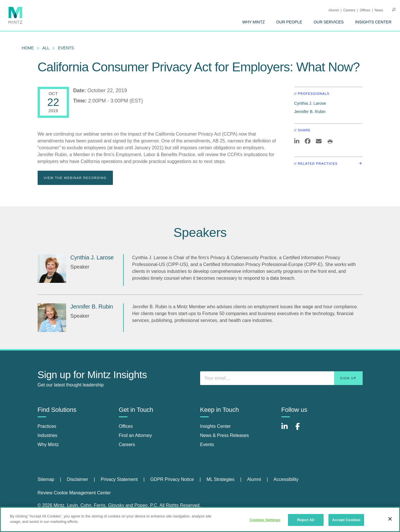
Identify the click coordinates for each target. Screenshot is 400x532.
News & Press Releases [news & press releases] (225, 435)
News (379, 10)
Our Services (329, 22)
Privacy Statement (119, 479)
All (46, 48)
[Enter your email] (281, 378)
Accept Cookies (346, 520)
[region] (200, 519)
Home (28, 48)
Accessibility (286, 479)
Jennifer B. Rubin (310, 112)
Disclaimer (77, 479)
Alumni (334, 10)
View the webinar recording (75, 178)
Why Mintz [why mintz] (48, 445)
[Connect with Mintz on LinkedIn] (287, 429)
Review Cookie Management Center (74, 493)
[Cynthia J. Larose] (52, 269)
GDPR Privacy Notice (172, 479)
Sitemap (46, 479)
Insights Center (373, 22)
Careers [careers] (127, 445)
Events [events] (207, 445)
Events (66, 48)
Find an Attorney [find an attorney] (136, 435)
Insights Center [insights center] (216, 426)
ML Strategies (220, 479)
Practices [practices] (47, 426)
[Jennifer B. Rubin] (52, 318)
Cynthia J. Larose (310, 103)
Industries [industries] (47, 435)
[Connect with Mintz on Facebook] (301, 429)
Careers (349, 10)
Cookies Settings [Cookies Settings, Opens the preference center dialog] (265, 520)
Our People (289, 22)
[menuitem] (254, 22)
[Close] (390, 519)
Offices (365, 10)
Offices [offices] (126, 426)
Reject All (306, 520)
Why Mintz (254, 22)
